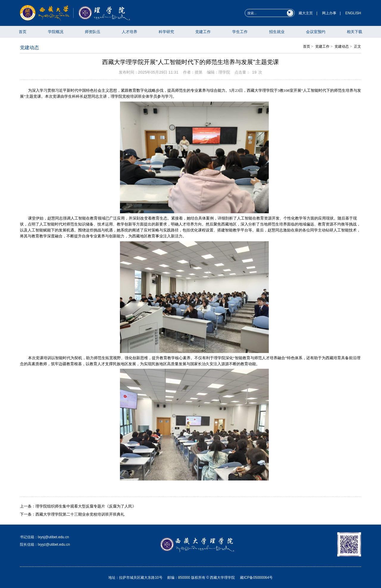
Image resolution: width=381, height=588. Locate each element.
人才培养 (129, 32)
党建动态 (342, 46)
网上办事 (329, 13)
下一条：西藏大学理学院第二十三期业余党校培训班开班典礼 (72, 514)
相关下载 (355, 32)
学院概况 (56, 32)
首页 (23, 32)
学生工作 (240, 32)
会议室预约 (316, 32)
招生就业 (277, 32)
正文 (357, 46)
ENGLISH (353, 13)
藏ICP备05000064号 (256, 578)
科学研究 (166, 32)
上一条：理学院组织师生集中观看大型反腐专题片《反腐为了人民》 (78, 506)
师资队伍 (93, 32)
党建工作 (203, 32)
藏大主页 (306, 13)
